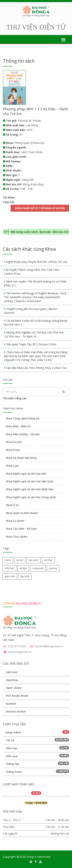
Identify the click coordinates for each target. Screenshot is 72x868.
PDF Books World (17, 696)
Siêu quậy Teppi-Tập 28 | (31, 344)
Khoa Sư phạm (15, 521)
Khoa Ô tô (12, 505)
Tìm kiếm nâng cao (15, 398)
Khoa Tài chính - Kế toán (21, 529)
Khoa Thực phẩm (17, 537)
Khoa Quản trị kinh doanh (22, 513)
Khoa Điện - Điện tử (18, 426)
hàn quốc (34, 560)
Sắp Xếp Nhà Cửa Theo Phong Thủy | (36, 368)
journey (53, 568)
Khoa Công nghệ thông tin (23, 418)
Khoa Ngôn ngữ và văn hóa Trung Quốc (31, 497)
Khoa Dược (13, 450)
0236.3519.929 (17, 646)
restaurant (38, 568)
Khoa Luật (12, 466)
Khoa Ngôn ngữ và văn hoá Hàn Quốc (30, 481)
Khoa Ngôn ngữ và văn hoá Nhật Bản (30, 489)
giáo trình (10, 576)
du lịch (20, 560)
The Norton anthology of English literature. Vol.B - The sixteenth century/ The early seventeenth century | (36, 297)
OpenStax (12, 680)
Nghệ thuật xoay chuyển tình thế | (37, 262)
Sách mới (12, 672)
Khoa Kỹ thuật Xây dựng (21, 458)
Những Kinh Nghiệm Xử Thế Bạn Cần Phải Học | (34, 334)
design (23, 568)
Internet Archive (16, 711)
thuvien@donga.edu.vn (49, 646)
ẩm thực (48, 560)
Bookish (11, 704)
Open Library (14, 688)
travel (8, 560)
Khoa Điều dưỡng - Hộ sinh (23, 434)
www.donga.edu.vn (20, 652)
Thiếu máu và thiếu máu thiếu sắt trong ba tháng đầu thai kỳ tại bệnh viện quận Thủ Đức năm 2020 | (35, 356)
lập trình (25, 576)
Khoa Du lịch (14, 442)
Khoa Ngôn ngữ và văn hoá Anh (26, 474)
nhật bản (9, 568)
